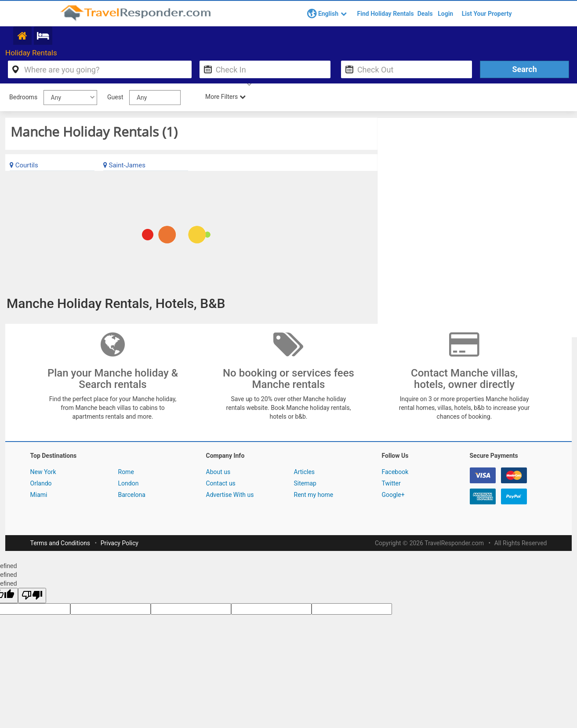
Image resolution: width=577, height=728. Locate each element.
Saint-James (124, 166)
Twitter (391, 484)
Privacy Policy (120, 544)
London (129, 484)
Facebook (395, 473)
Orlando (41, 484)
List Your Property (487, 14)
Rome (126, 473)
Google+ (393, 496)
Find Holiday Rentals (386, 14)
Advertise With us (230, 496)
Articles (305, 473)
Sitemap (305, 484)
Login (445, 14)
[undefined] (32, 596)
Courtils (24, 166)
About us (218, 473)
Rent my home (314, 496)
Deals (425, 14)
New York (43, 473)
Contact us (221, 484)
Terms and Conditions (60, 544)
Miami (39, 496)
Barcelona (132, 496)
